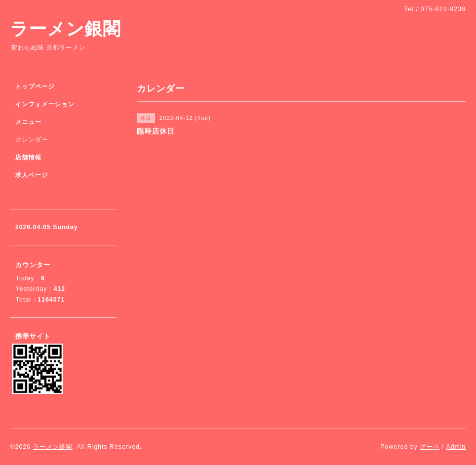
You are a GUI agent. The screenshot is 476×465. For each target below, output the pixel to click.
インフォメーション (45, 104)
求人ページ (32, 175)
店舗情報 (28, 157)
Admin (456, 447)
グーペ (430, 447)
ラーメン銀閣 (66, 29)
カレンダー (32, 140)
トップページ (35, 87)
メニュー (28, 122)
